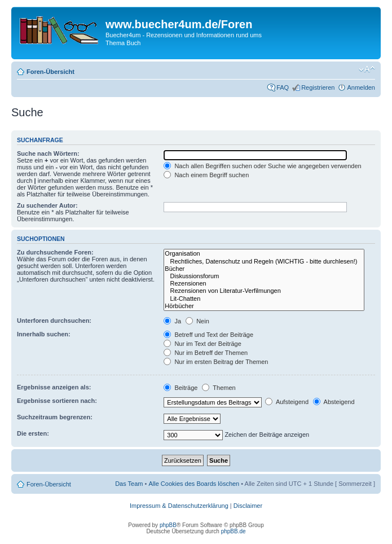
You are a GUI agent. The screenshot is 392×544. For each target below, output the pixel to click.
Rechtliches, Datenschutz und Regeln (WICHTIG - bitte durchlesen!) (264, 262)
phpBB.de (234, 531)
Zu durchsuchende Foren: (55, 252)
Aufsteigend (287, 402)
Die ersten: (33, 433)
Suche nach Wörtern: (48, 153)
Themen (219, 388)
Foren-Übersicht (50, 72)
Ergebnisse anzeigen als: (54, 387)
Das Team (129, 484)
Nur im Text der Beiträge (202, 344)
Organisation (264, 254)
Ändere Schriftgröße (367, 69)
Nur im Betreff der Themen (206, 353)
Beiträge (180, 388)
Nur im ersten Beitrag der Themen (216, 362)
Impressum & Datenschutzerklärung (179, 506)
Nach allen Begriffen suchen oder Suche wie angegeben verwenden (262, 166)
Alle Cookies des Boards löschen (194, 484)
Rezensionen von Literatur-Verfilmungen (264, 291)
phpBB (168, 525)
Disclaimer (248, 506)
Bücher (264, 269)
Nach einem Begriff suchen (206, 175)
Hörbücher (264, 306)
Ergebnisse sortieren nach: (57, 401)
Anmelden (361, 87)
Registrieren (318, 87)
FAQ (283, 87)
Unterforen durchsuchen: (54, 321)
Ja (172, 321)
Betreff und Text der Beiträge (208, 335)
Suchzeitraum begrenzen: (55, 417)
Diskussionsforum (264, 276)
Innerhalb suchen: (44, 334)
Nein (197, 321)
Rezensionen (264, 284)
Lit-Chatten (264, 299)
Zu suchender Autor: (47, 205)
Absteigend (334, 402)
